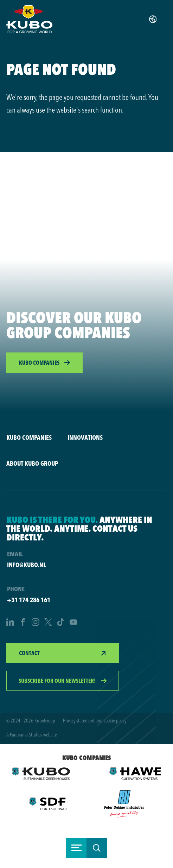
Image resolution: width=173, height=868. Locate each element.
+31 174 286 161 (29, 600)
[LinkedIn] (10, 623)
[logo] (29, 19)
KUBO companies (29, 438)
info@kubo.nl (27, 565)
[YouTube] (73, 623)
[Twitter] (48, 623)
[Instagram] (36, 623)
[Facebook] (23, 623)
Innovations (85, 438)
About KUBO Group (32, 463)
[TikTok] (61, 623)
